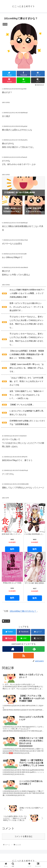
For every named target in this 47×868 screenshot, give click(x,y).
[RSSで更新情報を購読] (23, 656)
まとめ (6, 621)
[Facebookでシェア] (24, 74)
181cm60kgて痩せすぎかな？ (23, 611)
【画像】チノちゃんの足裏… (22, 405)
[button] (38, 80)
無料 (12, 598)
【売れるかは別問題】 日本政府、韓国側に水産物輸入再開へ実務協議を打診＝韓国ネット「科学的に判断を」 (27, 354)
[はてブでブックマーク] (38, 74)
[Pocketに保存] (9, 80)
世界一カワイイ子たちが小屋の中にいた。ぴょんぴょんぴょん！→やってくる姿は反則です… (26, 307)
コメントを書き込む (24, 836)
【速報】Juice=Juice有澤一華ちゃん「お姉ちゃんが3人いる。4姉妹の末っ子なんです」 (27, 368)
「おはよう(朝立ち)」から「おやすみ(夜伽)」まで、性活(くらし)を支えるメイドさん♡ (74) (26, 381)
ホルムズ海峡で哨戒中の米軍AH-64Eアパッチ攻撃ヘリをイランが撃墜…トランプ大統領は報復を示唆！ (27, 293)
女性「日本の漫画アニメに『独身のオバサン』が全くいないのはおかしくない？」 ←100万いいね (26, 395)
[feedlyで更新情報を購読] (34, 649)
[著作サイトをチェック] (13, 649)
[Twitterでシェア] (9, 74)
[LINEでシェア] (24, 80)
